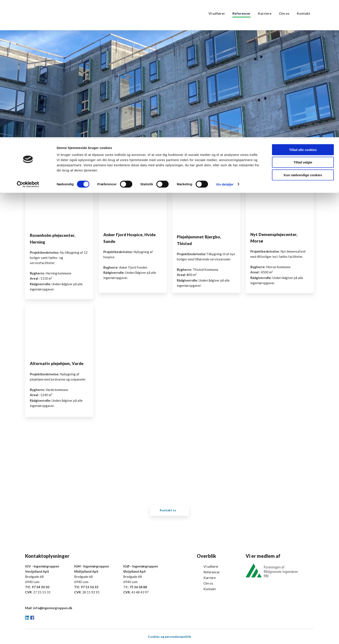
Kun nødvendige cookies (303, 36)
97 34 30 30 (41, 587)
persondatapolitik (178, 637)
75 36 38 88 (138, 587)
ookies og (157, 637)
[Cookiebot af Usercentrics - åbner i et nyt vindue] (28, 45)
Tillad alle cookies (303, 11)
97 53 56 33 (90, 587)
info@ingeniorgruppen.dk (53, 608)
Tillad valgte (303, 23)
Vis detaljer (225, 45)
